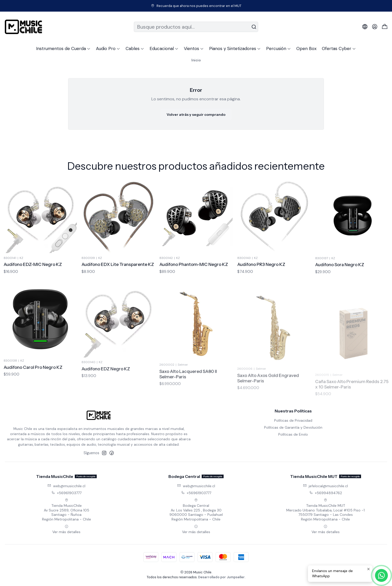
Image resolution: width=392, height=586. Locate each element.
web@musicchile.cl (66, 486)
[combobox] (196, 27)
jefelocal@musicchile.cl (325, 486)
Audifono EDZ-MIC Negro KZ (33, 271)
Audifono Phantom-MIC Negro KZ (194, 282)
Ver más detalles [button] (66, 529)
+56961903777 (66, 493)
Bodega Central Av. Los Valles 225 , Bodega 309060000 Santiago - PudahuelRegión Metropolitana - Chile (196, 510)
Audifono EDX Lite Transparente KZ (118, 275)
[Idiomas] (365, 27)
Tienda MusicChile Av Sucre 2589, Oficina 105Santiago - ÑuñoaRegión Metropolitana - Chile (67, 510)
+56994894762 (326, 493)
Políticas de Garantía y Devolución (293, 427)
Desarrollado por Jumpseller (221, 577)
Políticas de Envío (293, 434)
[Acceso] (375, 27)
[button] (63, 48)
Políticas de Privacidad (293, 420)
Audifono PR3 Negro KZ (261, 288)
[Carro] (385, 27)
